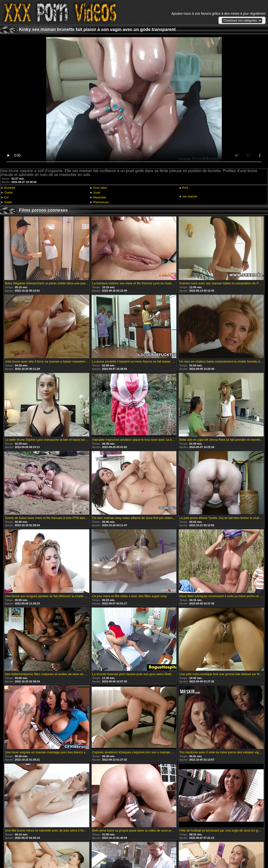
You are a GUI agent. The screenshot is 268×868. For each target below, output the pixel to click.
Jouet (97, 193)
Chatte (8, 193)
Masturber (100, 197)
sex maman (190, 196)
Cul (6, 197)
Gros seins (100, 188)
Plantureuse (101, 202)
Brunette (10, 188)
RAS (185, 188)
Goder (8, 202)
